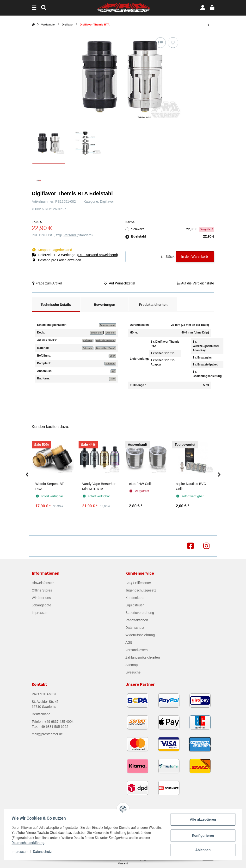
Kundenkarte (135, 598)
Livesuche (133, 672)
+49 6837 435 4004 (59, 722)
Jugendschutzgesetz (141, 590)
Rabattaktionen (137, 620)
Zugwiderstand (108, 325)
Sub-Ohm (110, 364)
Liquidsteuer (135, 605)
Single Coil (97, 333)
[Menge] (145, 257)
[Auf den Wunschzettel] (173, 43)
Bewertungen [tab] (105, 305)
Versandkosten (137, 650)
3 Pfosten (87, 340)
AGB (129, 642)
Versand (70, 235)
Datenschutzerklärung (28, 843)
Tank (113, 379)
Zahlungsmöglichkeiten (143, 657)
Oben (112, 356)
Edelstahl (173, 236)
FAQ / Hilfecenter (138, 583)
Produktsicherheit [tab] (153, 305)
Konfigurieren (203, 836)
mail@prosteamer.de (47, 734)
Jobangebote (41, 605)
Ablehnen (203, 850)
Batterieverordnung (140, 613)
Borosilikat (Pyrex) (106, 348)
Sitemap (132, 665)
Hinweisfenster (43, 583)
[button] (203, 8)
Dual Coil (110, 333)
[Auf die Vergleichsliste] (160, 43)
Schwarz (173, 229)
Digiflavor (107, 201)
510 (113, 371)
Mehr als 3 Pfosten (106, 340)
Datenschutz (135, 628)
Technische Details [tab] (56, 305)
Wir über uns (41, 598)
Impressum (40, 613)
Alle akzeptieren (203, 819)
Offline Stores (42, 590)
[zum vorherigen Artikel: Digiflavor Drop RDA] (208, 25)
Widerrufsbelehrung (140, 635)
